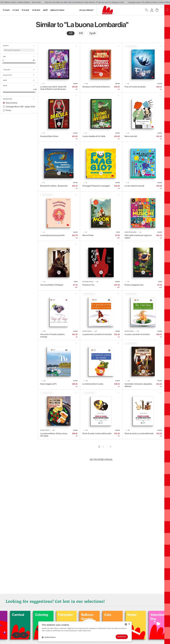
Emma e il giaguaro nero (134, 285)
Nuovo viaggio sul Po (48, 384)
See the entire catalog (101, 459)
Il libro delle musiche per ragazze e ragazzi (138, 236)
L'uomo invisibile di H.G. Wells (94, 136)
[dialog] (85, 631)
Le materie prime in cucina (93, 384)
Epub (93, 33)
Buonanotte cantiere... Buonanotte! (54, 186)
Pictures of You (88, 285)
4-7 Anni (16, 10)
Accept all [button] (120, 636)
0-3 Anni (6, 10)
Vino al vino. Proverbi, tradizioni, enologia (52, 336)
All (71, 33)
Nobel (148, 614)
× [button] (129, 624)
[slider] (3, 63)
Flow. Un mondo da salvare (135, 87)
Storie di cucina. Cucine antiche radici (97, 433)
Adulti (45, 10)
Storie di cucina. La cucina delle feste (139, 433)
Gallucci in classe (57, 10)
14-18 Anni (36, 10)
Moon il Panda (88, 235)
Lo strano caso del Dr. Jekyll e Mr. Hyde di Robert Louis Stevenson (53, 88)
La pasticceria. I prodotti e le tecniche (97, 334)
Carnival (32, 614)
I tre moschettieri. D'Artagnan (52, 285)
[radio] (71, 33)
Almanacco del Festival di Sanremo (96, 87)
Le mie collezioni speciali (134, 186)
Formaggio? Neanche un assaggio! (96, 186)
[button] (49, 637)
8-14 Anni (25, 10)
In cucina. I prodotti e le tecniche (137, 334)
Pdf (81, 33)
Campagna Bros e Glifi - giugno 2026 (20, 107)
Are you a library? (86, 10)
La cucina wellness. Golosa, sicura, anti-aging (54, 435)
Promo (8, 110)
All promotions (12, 103)
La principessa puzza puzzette (52, 235)
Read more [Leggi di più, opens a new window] (87, 630)
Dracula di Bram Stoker (49, 136)
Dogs (6, 614)
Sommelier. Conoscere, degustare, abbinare (138, 385)
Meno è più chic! (131, 136)
